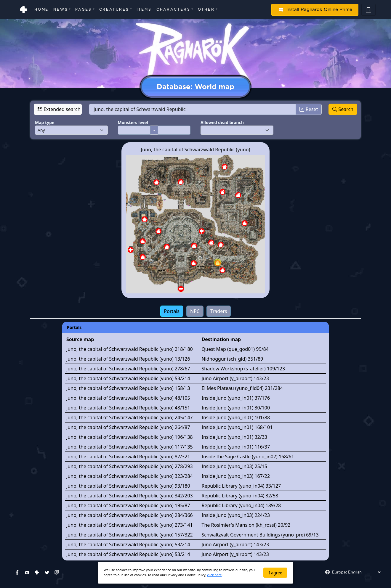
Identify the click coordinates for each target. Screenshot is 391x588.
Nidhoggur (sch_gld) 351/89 (233, 359)
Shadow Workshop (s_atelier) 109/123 (243, 369)
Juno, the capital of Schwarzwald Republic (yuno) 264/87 (128, 427)
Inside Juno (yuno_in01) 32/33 (234, 437)
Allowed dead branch (222, 122)
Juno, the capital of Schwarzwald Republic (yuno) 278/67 (128, 369)
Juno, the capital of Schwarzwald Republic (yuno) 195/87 (128, 505)
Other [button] (206, 9)
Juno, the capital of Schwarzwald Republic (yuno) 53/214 (128, 378)
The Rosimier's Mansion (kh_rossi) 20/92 (246, 525)
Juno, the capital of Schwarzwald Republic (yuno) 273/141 (130, 525)
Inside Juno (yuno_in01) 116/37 (236, 447)
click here (214, 575)
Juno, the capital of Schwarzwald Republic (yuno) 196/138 (130, 437)
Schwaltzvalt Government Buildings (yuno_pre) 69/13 (260, 535)
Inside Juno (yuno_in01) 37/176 (236, 398)
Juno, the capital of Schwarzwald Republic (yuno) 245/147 (130, 417)
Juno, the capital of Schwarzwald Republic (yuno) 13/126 (128, 359)
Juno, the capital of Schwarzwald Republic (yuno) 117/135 (130, 447)
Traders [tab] (219, 311)
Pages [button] (83, 9)
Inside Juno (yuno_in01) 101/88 (236, 417)
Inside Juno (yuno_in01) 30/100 (236, 408)
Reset (309, 109)
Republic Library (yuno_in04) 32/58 (240, 496)
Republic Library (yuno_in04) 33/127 (241, 486)
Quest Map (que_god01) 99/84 (235, 349)
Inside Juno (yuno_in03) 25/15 (234, 466)
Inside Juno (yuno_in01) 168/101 (237, 427)
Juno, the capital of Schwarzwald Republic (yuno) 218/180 (130, 349)
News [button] (61, 9)
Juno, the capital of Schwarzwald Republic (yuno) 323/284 (130, 476)
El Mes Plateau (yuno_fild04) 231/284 (242, 388)
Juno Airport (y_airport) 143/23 (235, 378)
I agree (275, 573)
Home (41, 9)
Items (144, 9)
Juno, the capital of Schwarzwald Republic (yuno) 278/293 (130, 466)
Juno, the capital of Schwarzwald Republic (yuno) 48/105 (128, 398)
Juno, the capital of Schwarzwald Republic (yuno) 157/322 (130, 535)
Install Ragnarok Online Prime (315, 9)
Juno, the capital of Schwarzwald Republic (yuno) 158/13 (128, 388)
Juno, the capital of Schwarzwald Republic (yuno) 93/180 (128, 486)
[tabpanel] (195, 441)
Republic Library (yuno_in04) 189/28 (241, 505)
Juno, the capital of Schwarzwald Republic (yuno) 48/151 (128, 408)
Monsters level (133, 122)
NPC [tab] (195, 311)
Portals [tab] (172, 311)
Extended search (59, 109)
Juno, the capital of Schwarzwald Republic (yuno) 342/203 (130, 496)
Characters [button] (173, 9)
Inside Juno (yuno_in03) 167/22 (236, 476)
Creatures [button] (114, 9)
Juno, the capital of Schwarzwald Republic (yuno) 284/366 (130, 515)
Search (343, 109)
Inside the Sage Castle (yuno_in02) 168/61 (248, 457)
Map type (45, 122)
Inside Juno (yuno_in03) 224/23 (236, 515)
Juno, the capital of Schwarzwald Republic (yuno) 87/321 (128, 457)
